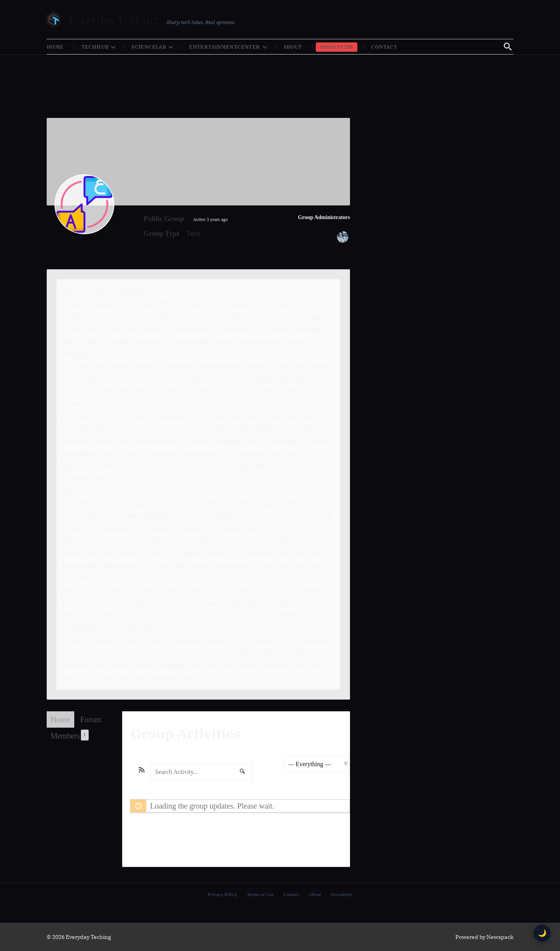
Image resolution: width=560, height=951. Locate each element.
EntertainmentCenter (224, 47)
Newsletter (337, 47)
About (293, 47)
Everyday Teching (113, 19)
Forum (90, 719)
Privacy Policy (222, 894)
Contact (384, 47)
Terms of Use (261, 894)
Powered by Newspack (484, 937)
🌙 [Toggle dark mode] (542, 933)
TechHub (95, 47)
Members (70, 735)
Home (55, 47)
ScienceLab (149, 47)
